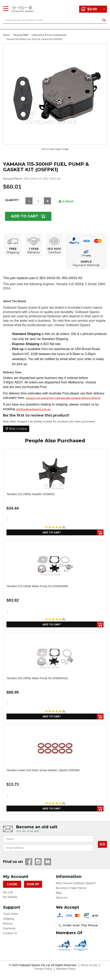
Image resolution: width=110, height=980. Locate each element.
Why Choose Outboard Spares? (76, 883)
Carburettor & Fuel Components (49, 35)
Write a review (16, 429)
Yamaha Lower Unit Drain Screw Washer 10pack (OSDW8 (43, 770)
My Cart (8, 892)
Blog (59, 893)
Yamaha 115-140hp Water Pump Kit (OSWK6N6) (37, 586)
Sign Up (33, 884)
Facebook (29, 862)
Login (12, 884)
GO (102, 844)
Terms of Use (89, 965)
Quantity (12, 200)
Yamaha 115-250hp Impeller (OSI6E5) (30, 494)
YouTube (48, 862)
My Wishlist (10, 897)
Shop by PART (21, 35)
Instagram (38, 862)
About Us (62, 898)
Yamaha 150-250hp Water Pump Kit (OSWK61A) (37, 678)
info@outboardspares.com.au (33, 409)
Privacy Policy (43, 969)
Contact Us (10, 933)
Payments (9, 928)
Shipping (9, 919)
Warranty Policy (66, 969)
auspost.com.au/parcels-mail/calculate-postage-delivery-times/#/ (63, 398)
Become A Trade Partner (71, 888)
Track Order (10, 914)
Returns (8, 924)
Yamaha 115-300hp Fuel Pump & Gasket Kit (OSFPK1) (34, 39)
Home (6, 35)
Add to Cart (25, 216)
